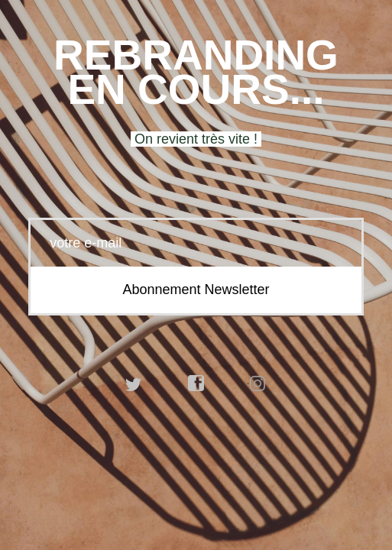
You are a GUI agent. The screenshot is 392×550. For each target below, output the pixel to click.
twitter (134, 383)
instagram (258, 383)
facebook (196, 383)
